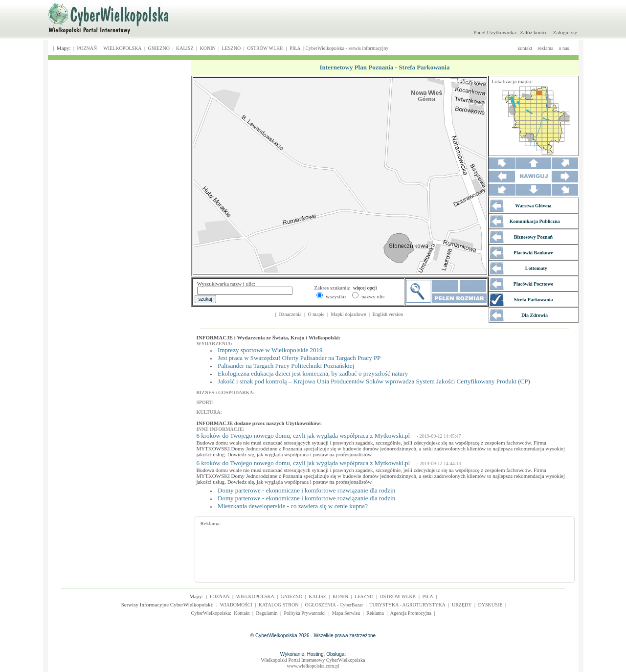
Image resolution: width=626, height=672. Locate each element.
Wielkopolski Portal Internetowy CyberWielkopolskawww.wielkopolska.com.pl (313, 663)
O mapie (316, 314)
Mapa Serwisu (346, 613)
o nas (564, 48)
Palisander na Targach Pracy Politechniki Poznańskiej (286, 366)
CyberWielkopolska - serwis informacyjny (347, 48)
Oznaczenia (290, 314)
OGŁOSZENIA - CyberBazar (334, 605)
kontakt (525, 48)
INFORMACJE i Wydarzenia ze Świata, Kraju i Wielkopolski (268, 337)
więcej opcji (365, 288)
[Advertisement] (378, 548)
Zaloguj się (565, 32)
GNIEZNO (159, 48)
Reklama (375, 613)
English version (388, 314)
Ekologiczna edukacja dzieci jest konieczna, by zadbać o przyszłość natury (313, 373)
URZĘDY (462, 605)
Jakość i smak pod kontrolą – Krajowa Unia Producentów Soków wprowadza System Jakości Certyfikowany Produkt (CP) (374, 381)
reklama (545, 48)
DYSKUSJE (491, 605)
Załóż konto (533, 32)
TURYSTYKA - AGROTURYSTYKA (407, 605)
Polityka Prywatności (304, 613)
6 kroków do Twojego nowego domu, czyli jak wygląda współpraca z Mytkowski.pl (303, 436)
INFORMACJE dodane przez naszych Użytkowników (258, 423)
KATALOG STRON (279, 605)
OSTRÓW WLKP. (265, 48)
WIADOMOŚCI (236, 605)
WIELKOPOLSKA (122, 48)
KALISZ (185, 48)
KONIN (208, 48)
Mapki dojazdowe (349, 314)
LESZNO (231, 48)
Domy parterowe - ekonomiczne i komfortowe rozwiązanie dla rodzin (306, 490)
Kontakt (242, 613)
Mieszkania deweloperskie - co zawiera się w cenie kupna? (293, 506)
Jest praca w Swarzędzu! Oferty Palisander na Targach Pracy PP (299, 358)
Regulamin (267, 613)
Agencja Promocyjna (411, 613)
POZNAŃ (87, 48)
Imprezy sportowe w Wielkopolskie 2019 (270, 350)
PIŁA (295, 48)
